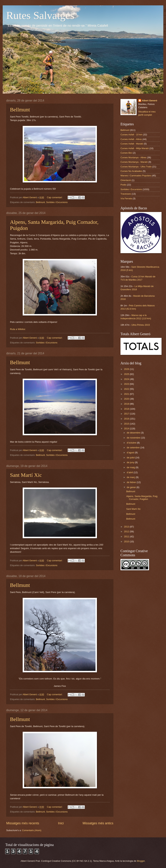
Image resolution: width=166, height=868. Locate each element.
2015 (127, 424)
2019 (127, 404)
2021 (127, 394)
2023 (127, 384)
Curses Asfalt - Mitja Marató (135, 148)
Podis (123, 185)
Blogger (141, 861)
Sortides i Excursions (57, 202)
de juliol (131, 458)
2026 (127, 369)
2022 (127, 389)
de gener (132, 487)
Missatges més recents (23, 823)
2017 (127, 414)
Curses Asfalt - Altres (131, 139)
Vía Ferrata (126, 198)
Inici (61, 823)
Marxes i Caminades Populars (136, 176)
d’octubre (132, 443)
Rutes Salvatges (40, 15)
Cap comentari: (55, 197)
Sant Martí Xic (26, 475)
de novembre (134, 438)
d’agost (131, 453)
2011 (127, 537)
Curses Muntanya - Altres (133, 157)
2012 (127, 531)
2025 (127, 374)
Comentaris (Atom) (32, 830)
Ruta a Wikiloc (18, 329)
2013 (127, 527)
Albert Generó (150, 101)
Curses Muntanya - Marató (134, 162)
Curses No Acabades (131, 171)
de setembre (133, 448)
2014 (127, 429)
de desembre (134, 433)
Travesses (126, 194)
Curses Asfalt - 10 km (131, 135)
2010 (127, 542)
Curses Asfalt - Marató (132, 144)
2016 (127, 419)
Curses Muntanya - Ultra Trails (136, 167)
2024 (127, 379)
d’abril (130, 472)
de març (131, 477)
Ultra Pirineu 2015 (141, 325)
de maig (131, 467)
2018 (127, 409)
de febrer (132, 482)
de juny (131, 462)
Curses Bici (126, 153)
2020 (127, 399)
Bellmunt (20, 109)
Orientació (126, 180)
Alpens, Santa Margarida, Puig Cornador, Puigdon (142, 498)
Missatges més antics (98, 823)
